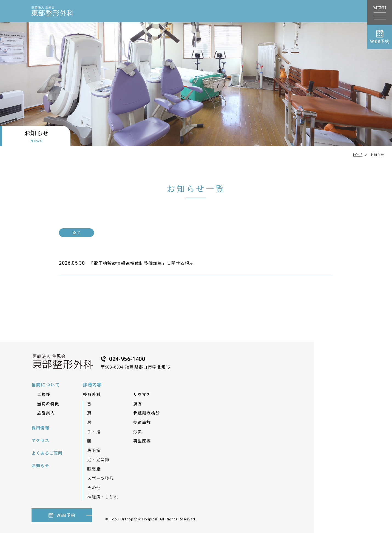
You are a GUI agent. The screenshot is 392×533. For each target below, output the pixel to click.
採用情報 (40, 428)
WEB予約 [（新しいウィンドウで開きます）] (380, 37)
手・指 (94, 431)
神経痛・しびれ (103, 497)
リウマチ (142, 394)
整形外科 (92, 394)
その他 (94, 487)
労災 (138, 431)
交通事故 (142, 422)
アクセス (40, 440)
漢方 (138, 404)
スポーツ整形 (100, 478)
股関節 (94, 450)
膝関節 (94, 469)
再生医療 (142, 441)
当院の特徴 (48, 404)
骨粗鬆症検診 (147, 413)
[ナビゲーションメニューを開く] (380, 16)
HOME (358, 154)
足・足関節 (98, 459)
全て (76, 233)
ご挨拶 (44, 394)
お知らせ (40, 465)
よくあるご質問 (47, 453)
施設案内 (46, 413)
